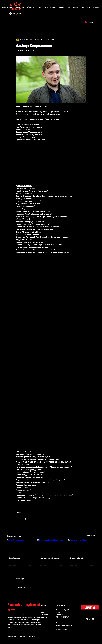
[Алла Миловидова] (20, 547)
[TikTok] (11, 14)
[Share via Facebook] (17, 519)
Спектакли (45, 615)
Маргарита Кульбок (77, 558)
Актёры (19, 513)
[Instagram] (17, 14)
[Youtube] (20, 14)
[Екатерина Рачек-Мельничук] (51, 547)
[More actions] (85, 40)
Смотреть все (91, 536)
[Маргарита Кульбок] (82, 547)
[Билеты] (90, 607)
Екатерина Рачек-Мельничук (50, 558)
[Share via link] (31, 519)
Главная (44, 610)
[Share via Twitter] (22, 519)
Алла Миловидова (16, 558)
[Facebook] (14, 14)
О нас (43, 612)
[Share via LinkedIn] (26, 519)
